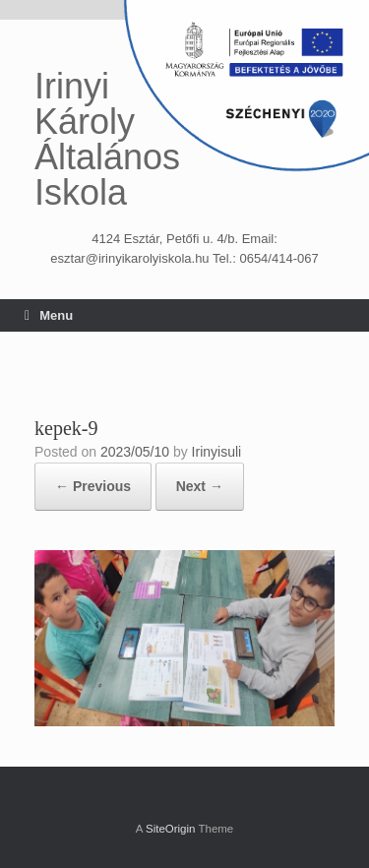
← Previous (93, 486)
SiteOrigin (171, 829)
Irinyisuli (217, 452)
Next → (200, 486)
